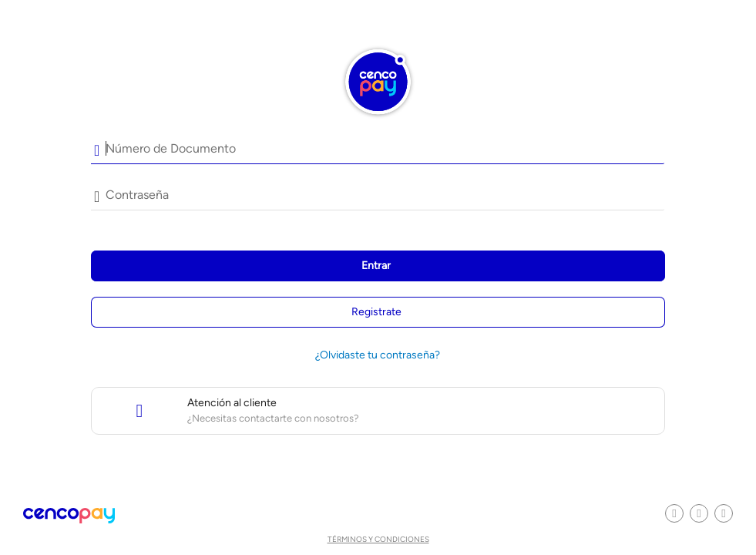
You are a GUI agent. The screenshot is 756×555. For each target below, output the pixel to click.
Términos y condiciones (378, 539)
